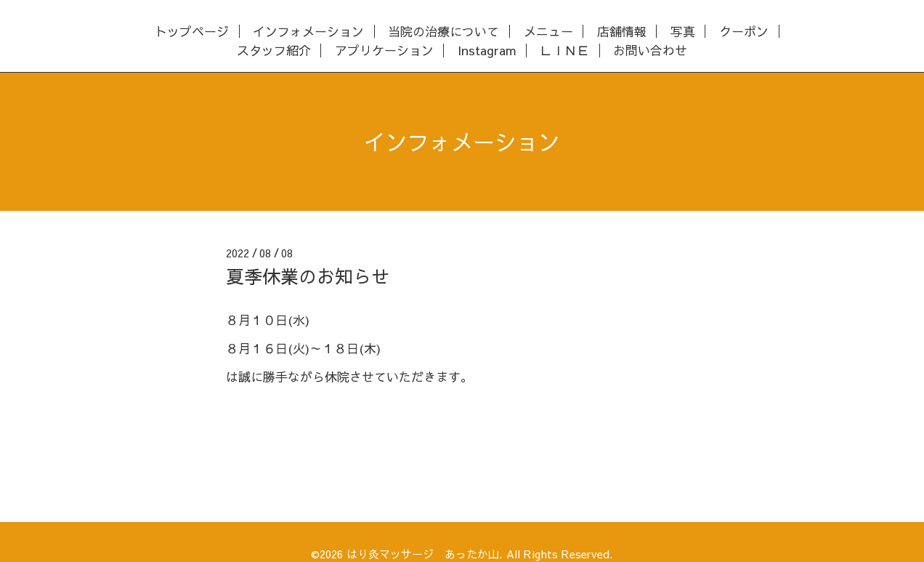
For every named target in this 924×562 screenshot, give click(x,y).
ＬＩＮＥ (564, 51)
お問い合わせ (650, 51)
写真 (683, 32)
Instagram (487, 51)
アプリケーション (384, 51)
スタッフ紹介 (274, 51)
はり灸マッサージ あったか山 (423, 554)
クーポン (744, 32)
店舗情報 (622, 32)
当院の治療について (443, 32)
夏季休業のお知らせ (308, 276)
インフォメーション (308, 32)
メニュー (548, 32)
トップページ (192, 32)
